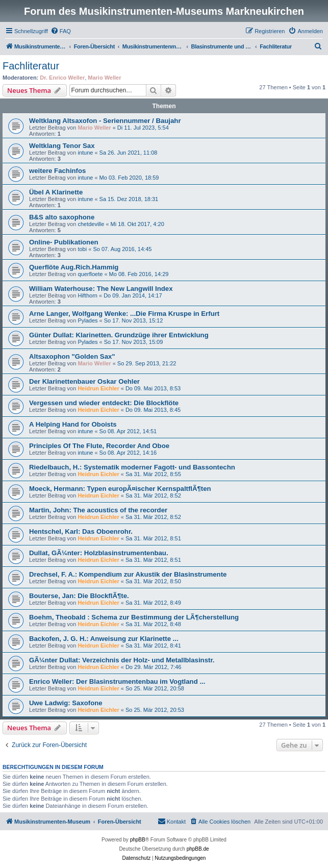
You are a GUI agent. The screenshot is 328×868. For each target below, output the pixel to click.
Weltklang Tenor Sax (62, 146)
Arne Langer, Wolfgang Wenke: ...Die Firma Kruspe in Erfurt (124, 314)
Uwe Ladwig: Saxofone (66, 703)
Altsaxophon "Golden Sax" (72, 356)
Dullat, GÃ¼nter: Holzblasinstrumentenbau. (99, 553)
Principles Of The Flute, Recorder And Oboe (99, 446)
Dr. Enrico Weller (62, 78)
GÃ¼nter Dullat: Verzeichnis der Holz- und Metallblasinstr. (122, 660)
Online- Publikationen (64, 242)
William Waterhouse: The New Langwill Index (101, 289)
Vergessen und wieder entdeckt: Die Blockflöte (104, 403)
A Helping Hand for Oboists (73, 424)
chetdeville (91, 224)
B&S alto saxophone (62, 217)
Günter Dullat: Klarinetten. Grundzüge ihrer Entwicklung (119, 335)
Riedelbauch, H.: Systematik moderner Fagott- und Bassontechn (132, 467)
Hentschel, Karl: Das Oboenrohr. (81, 531)
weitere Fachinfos (57, 171)
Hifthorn (87, 295)
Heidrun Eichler (98, 388)
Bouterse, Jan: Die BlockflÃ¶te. (79, 596)
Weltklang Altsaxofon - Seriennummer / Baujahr (105, 121)
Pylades (87, 320)
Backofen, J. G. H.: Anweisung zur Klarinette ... (104, 639)
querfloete (90, 274)
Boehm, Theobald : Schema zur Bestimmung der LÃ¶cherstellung (134, 617)
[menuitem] (61, 31)
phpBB (138, 840)
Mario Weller (104, 78)
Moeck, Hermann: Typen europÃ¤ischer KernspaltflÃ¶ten (120, 489)
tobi (82, 249)
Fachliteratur (31, 66)
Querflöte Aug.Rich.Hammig (74, 267)
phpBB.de (198, 849)
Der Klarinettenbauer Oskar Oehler (84, 381)
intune (85, 153)
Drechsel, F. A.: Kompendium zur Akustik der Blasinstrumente (128, 574)
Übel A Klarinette (56, 192)
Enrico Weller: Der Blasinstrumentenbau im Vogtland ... (117, 681)
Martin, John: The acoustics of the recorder (98, 510)
